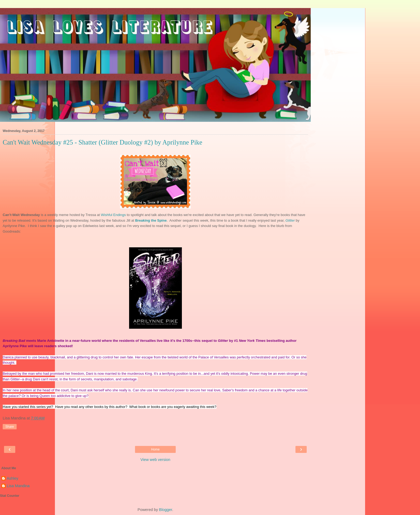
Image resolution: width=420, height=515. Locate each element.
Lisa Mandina (18, 486)
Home (155, 449)
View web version (155, 460)
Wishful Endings (113, 215)
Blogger (166, 510)
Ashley (12, 478)
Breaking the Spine (151, 220)
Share (10, 427)
